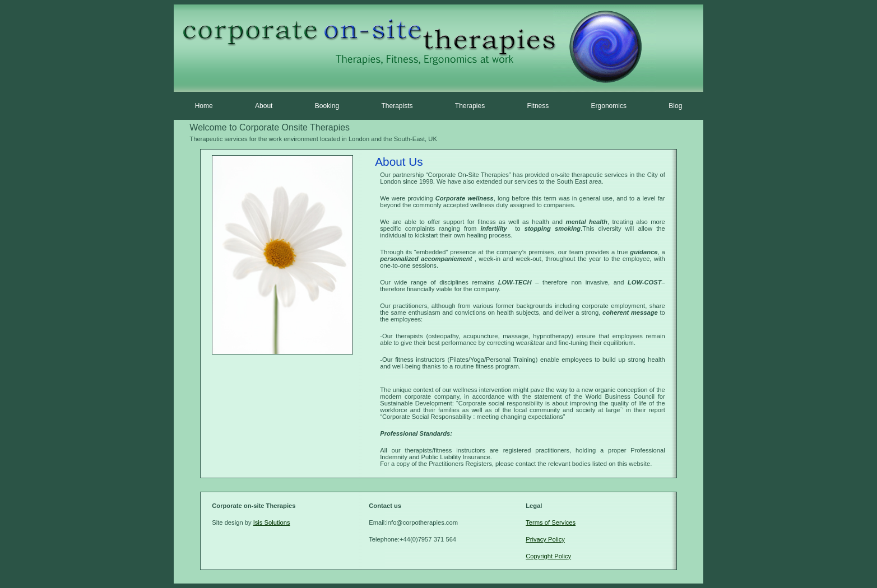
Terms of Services (551, 522)
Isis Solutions (272, 522)
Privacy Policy (545, 539)
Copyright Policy (548, 556)
